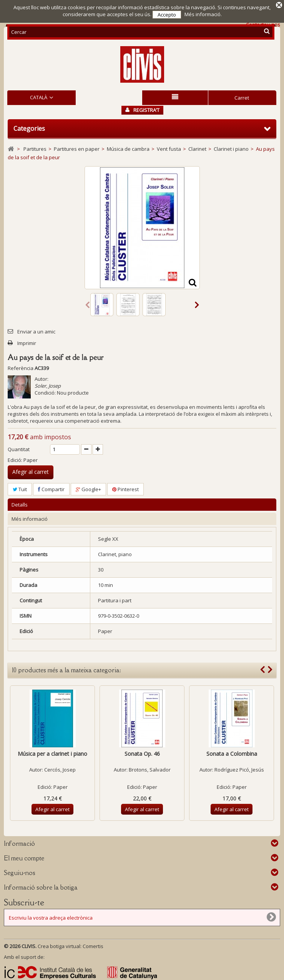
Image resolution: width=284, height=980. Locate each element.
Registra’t (142, 109)
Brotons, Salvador (150, 768)
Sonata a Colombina (232, 752)
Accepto (167, 15)
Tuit (20, 488)
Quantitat (19, 448)
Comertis (93, 945)
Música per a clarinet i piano (52, 752)
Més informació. (203, 14)
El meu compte (24, 857)
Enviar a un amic (36, 330)
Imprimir (27, 342)
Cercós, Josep (60, 768)
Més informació (30, 518)
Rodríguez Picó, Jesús (239, 768)
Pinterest (125, 488)
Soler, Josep (48, 384)
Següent (197, 303)
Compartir (51, 488)
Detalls (20, 503)
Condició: (45, 391)
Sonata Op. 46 (142, 752)
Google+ (88, 488)
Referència (21, 367)
